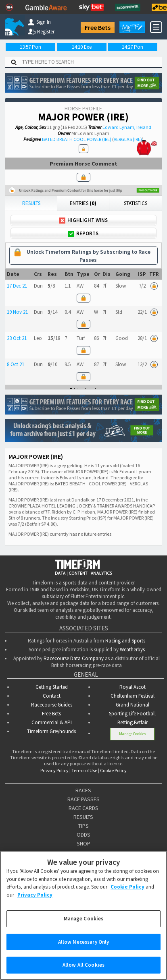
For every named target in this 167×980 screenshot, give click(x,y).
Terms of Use (84, 770)
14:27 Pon (133, 47)
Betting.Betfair (133, 722)
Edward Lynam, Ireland (127, 127)
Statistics (136, 203)
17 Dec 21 (17, 286)
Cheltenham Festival (133, 696)
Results (31, 203)
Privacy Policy (54, 770)
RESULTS (83, 817)
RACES (83, 790)
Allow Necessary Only (84, 950)
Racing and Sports (125, 641)
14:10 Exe (82, 47)
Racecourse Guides (52, 705)
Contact (52, 696)
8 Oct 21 (16, 364)
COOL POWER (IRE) (92, 139)
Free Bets (98, 27)
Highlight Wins (83, 220)
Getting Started (52, 687)
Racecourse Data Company (74, 658)
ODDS (83, 835)
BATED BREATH (57, 139)
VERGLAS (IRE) (128, 139)
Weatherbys (132, 650)
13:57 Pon (30, 47)
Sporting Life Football (132, 714)
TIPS (83, 826)
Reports (83, 233)
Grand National (133, 705)
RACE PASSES (83, 799)
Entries (83, 203)
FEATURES (83, 852)
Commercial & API (52, 722)
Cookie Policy (113, 770)
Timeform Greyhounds (51, 731)
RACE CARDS (83, 808)
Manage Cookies (133, 734)
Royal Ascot (133, 687)
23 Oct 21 (17, 338)
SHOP (83, 843)
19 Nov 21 (17, 312)
